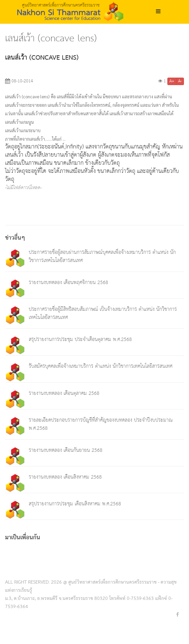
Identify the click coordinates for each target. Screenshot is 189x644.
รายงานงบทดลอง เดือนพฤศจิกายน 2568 (68, 283)
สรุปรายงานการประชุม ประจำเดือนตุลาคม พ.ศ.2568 (80, 339)
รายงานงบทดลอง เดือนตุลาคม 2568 (64, 393)
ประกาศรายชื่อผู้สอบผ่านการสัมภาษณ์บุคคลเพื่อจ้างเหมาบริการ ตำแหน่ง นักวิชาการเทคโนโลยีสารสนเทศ (102, 256)
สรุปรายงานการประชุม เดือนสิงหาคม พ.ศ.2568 (75, 504)
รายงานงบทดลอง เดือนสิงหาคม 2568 (65, 477)
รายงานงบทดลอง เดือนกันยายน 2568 (66, 450)
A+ (172, 81)
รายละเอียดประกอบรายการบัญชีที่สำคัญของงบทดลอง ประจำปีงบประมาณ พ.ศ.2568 (101, 424)
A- (180, 81)
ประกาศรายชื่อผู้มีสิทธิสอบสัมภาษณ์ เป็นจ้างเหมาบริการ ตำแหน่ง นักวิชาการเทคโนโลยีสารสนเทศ (103, 313)
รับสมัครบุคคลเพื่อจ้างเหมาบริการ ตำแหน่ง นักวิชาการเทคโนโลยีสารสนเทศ (101, 366)
